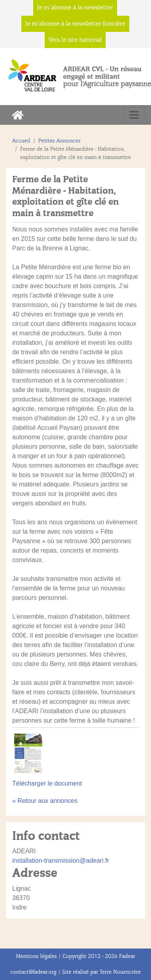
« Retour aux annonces (45, 801)
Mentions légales (36, 956)
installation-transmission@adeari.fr (61, 861)
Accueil (21, 141)
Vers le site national (75, 40)
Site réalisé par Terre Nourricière (102, 972)
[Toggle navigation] (134, 115)
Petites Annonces (59, 141)
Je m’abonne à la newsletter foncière (75, 24)
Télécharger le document (47, 783)
